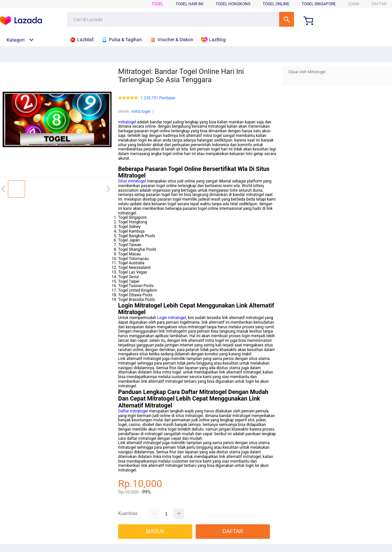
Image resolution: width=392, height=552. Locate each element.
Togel (157, 4)
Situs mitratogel (132, 181)
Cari (287, 19)
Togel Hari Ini (189, 4)
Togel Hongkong (233, 4)
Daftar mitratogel (133, 411)
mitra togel (141, 112)
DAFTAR (379, 4)
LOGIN (354, 4)
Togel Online (276, 4)
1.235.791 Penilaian (158, 98)
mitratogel (127, 122)
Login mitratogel (172, 318)
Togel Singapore (319, 4)
